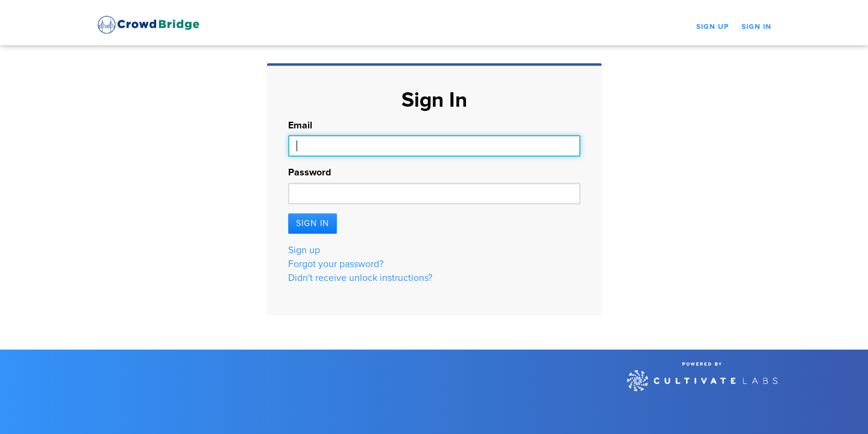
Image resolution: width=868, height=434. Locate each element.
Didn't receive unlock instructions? (360, 278)
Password (310, 172)
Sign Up (713, 27)
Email (300, 125)
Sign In (756, 27)
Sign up (304, 250)
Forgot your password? (336, 264)
